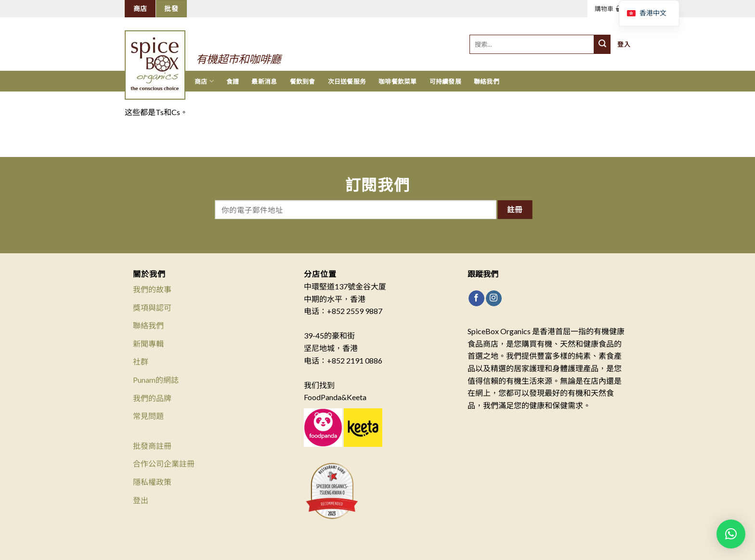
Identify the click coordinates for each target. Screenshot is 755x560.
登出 (141, 500)
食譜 (233, 81)
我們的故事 (152, 289)
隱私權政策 (152, 482)
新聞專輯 (148, 344)
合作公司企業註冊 (164, 463)
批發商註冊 (152, 446)
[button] (731, 534)
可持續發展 (445, 81)
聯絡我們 (487, 81)
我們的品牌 (152, 398)
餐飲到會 (303, 81)
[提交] (602, 44)
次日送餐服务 (347, 81)
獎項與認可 (152, 307)
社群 (141, 361)
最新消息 (264, 81)
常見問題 (148, 416)
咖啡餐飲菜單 (398, 81)
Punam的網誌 (156, 380)
